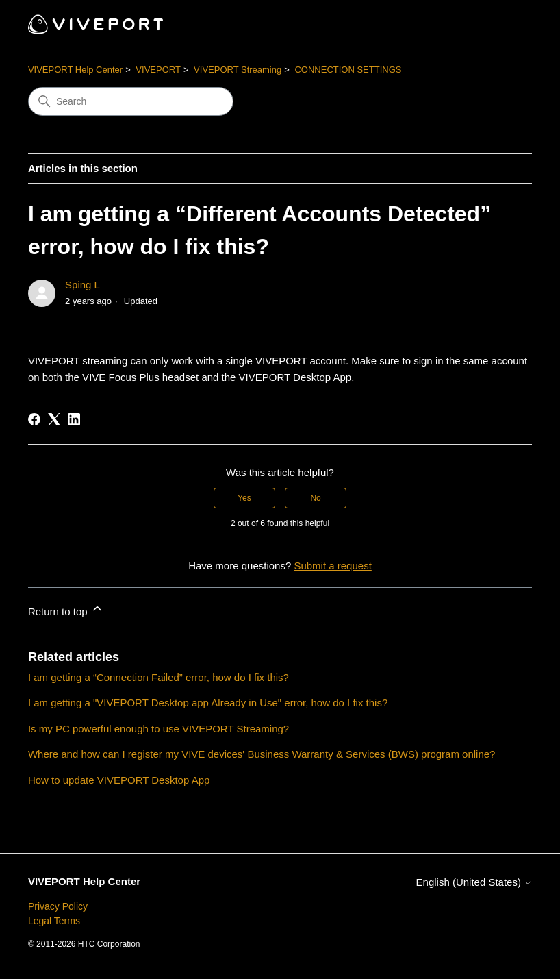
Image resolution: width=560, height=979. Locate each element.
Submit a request (332, 566)
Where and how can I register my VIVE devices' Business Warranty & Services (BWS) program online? (262, 754)
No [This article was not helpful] (315, 498)
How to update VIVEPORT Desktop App (119, 780)
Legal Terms (54, 921)
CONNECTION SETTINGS (348, 70)
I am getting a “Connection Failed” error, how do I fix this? (158, 677)
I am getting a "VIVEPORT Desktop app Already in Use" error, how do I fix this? (208, 703)
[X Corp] (54, 419)
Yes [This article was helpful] (244, 498)
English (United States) (474, 882)
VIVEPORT (158, 70)
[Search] (131, 101)
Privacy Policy (58, 906)
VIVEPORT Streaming (238, 70)
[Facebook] (34, 419)
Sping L (82, 285)
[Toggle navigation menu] (508, 25)
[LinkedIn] (74, 419)
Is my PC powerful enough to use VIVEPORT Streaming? (158, 729)
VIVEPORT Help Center (75, 70)
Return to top (66, 609)
